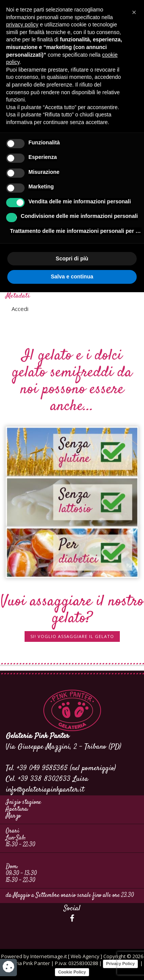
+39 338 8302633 (44, 779)
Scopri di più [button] (72, 258)
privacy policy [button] (22, 25)
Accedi (20, 309)
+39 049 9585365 (42, 768)
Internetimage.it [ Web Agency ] (66, 956)
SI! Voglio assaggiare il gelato (72, 636)
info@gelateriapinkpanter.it (45, 790)
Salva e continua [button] (72, 276)
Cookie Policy (72, 972)
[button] (134, 12)
